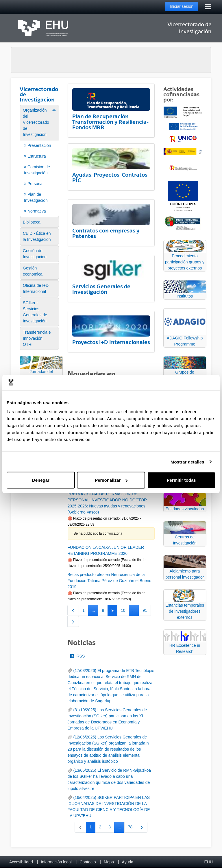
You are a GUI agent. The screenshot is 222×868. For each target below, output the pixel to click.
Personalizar (111, 480)
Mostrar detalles (187, 462)
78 (132, 828)
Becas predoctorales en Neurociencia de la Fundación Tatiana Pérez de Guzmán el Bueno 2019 (110, 581)
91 (147, 612)
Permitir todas (181, 480)
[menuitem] (39, 161)
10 (125, 612)
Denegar (41, 480)
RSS (78, 656)
